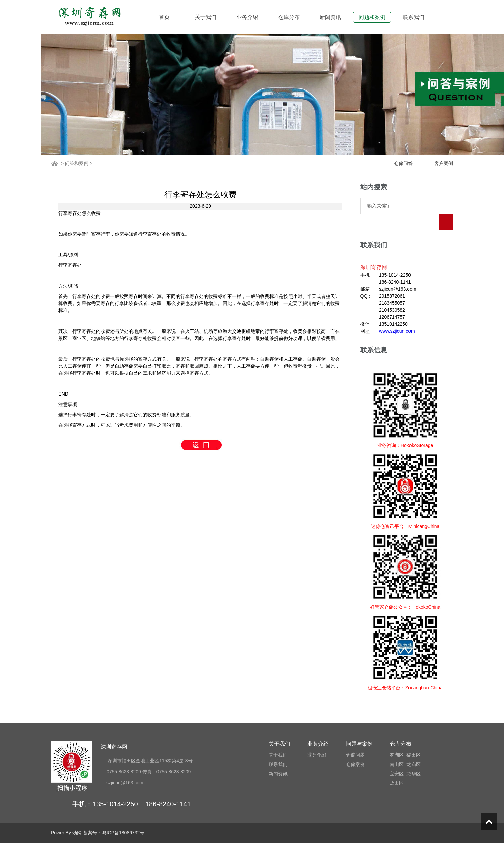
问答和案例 (77, 163)
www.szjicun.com (397, 315)
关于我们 (206, 17)
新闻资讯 (330, 17)
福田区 (414, 739)
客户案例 (444, 163)
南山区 (397, 748)
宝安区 (397, 758)
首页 (164, 17)
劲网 (77, 816)
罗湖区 (397, 739)
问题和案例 (372, 17)
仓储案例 (355, 748)
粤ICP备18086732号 (123, 816)
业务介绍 (247, 17)
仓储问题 (355, 739)
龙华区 (414, 758)
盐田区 (397, 767)
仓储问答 (403, 163)
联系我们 (414, 17)
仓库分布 (289, 17)
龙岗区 (414, 748)
